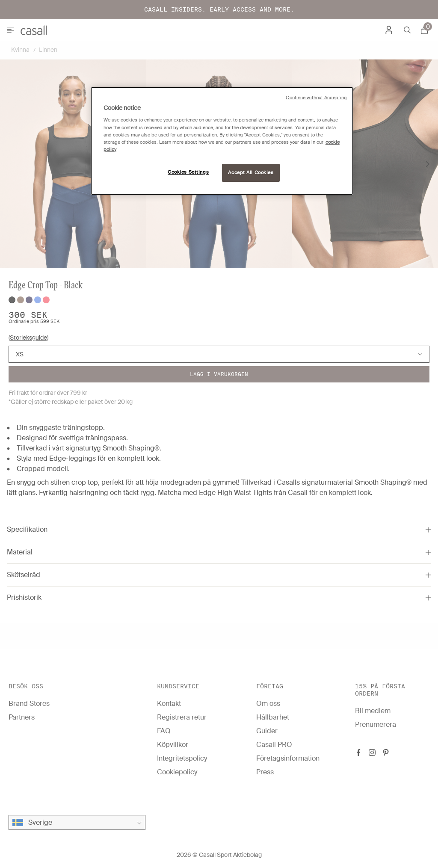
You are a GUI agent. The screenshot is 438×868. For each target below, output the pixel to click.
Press (265, 772)
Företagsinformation (288, 758)
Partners (22, 717)
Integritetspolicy (182, 758)
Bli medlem (373, 711)
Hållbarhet (273, 717)
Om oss (268, 704)
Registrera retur (182, 717)
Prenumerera (376, 724)
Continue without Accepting (316, 98)
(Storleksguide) (28, 338)
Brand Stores (29, 704)
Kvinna (20, 50)
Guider (267, 731)
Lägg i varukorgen (219, 374)
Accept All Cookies (251, 173)
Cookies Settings (188, 172)
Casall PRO (274, 745)
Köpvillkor (173, 745)
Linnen (48, 50)
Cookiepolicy (177, 772)
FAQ (164, 731)
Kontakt (169, 704)
